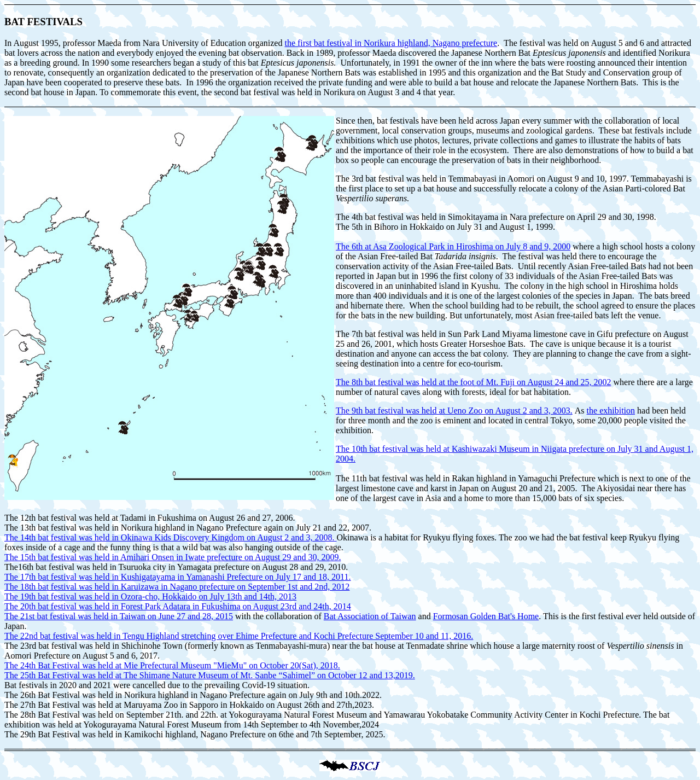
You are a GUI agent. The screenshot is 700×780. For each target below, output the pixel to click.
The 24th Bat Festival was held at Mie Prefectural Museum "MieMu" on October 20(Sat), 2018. (172, 665)
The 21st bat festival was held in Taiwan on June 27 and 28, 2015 (119, 616)
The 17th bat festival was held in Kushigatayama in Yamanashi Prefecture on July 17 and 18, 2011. (178, 577)
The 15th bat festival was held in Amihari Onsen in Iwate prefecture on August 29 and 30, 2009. (173, 557)
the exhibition (611, 411)
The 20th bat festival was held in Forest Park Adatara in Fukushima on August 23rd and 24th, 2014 (178, 606)
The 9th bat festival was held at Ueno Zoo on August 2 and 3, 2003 (454, 411)
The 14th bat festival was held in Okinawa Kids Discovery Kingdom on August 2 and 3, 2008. (170, 537)
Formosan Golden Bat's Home (486, 616)
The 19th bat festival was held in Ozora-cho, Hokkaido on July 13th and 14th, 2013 (150, 596)
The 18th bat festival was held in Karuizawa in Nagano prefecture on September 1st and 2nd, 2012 (177, 587)
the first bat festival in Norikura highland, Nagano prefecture (391, 43)
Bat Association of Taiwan (370, 616)
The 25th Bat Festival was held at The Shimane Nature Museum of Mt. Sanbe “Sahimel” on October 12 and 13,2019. (210, 675)
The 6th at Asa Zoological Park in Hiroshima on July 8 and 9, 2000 (453, 246)
